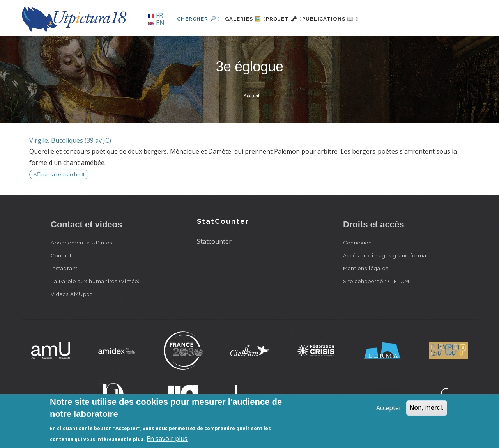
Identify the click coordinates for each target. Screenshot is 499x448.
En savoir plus (167, 439)
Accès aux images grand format (386, 255)
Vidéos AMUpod (72, 294)
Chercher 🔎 (199, 19)
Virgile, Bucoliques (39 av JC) (70, 140)
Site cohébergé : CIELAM (376, 281)
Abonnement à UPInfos (81, 243)
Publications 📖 (353, 19)
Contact (61, 255)
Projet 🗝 (298, 19)
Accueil (251, 96)
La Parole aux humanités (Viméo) (95, 281)
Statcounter (214, 241)
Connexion (357, 243)
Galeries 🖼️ (250, 19)
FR (156, 15)
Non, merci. (427, 408)
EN (156, 23)
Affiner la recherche (59, 174)
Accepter (389, 408)
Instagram (64, 268)
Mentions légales (366, 268)
